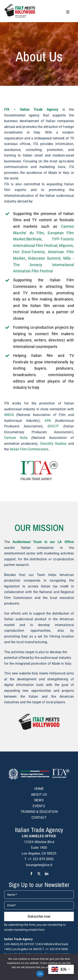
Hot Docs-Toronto (29, 252)
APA (48, 421)
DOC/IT (53, 426)
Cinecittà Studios (53, 444)
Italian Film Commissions (29, 449)
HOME (39, 789)
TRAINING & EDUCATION (39, 812)
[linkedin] (47, 874)
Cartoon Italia (16, 438)
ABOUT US (39, 795)
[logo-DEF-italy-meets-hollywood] (20, 6)
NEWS (39, 800)
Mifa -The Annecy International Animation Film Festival (43, 265)
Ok (40, 974)
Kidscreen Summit (44, 258)
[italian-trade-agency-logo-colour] (39, 462)
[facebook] (31, 874)
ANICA (9, 415)
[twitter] (39, 874)
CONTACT (39, 818)
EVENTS (39, 806)
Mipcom (66, 246)
